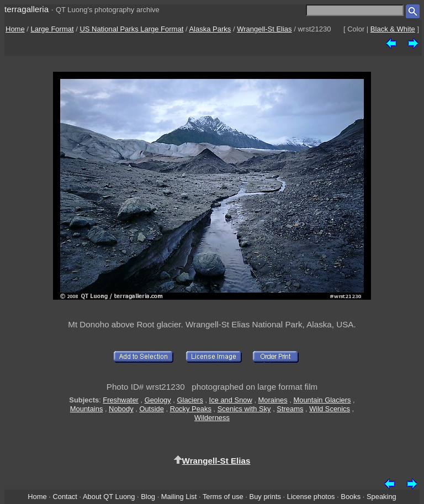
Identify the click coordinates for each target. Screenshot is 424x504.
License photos (311, 497)
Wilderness (212, 418)
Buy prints (265, 497)
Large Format (52, 29)
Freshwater (121, 400)
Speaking (381, 497)
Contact (65, 497)
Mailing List (179, 497)
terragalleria (26, 9)
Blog (148, 497)
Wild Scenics (330, 409)
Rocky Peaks (191, 409)
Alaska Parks (210, 29)
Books (351, 497)
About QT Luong (109, 497)
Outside (151, 409)
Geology (158, 400)
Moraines (273, 400)
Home (15, 29)
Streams (290, 409)
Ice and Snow (231, 400)
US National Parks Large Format (131, 29)
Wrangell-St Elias (264, 29)
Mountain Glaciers (322, 400)
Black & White (393, 29)
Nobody (121, 409)
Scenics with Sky (244, 409)
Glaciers (190, 400)
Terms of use (223, 497)
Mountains (87, 409)
